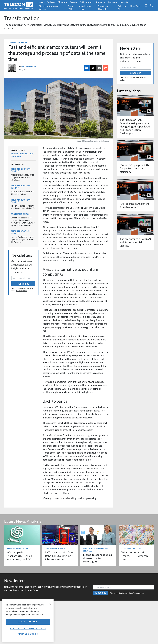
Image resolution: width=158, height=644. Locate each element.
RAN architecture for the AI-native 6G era (22, 193)
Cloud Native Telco (85, 7)
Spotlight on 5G (20, 214)
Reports (101, 2)
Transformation (22, 18)
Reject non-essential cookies (28, 629)
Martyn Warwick (29, 66)
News (42, 2)
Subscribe (23, 284)
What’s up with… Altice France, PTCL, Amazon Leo (135, 556)
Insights (124, 2)
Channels (62, 2)
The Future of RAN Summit (21, 170)
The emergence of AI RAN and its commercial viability (23, 207)
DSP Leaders (87, 2)
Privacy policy (21, 291)
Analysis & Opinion (19, 154)
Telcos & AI (122, 7)
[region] (28, 621)
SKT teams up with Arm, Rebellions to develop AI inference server (60, 556)
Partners (112, 2)
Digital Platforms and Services (49, 7)
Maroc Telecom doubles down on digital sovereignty (97, 558)
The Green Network (103, 7)
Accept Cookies (28, 622)
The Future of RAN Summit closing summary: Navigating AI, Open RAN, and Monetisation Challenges (135, 126)
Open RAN (70, 7)
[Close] (50, 604)
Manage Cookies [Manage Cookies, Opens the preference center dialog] (28, 634)
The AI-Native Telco (17, 548)
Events (73, 2)
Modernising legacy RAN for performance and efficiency (22, 177)
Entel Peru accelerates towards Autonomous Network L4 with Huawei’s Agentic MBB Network (23, 221)
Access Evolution (131, 548)
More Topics (136, 7)
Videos (51, 2)
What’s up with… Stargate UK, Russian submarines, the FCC (19, 556)
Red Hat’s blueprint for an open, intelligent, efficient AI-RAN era (23, 239)
